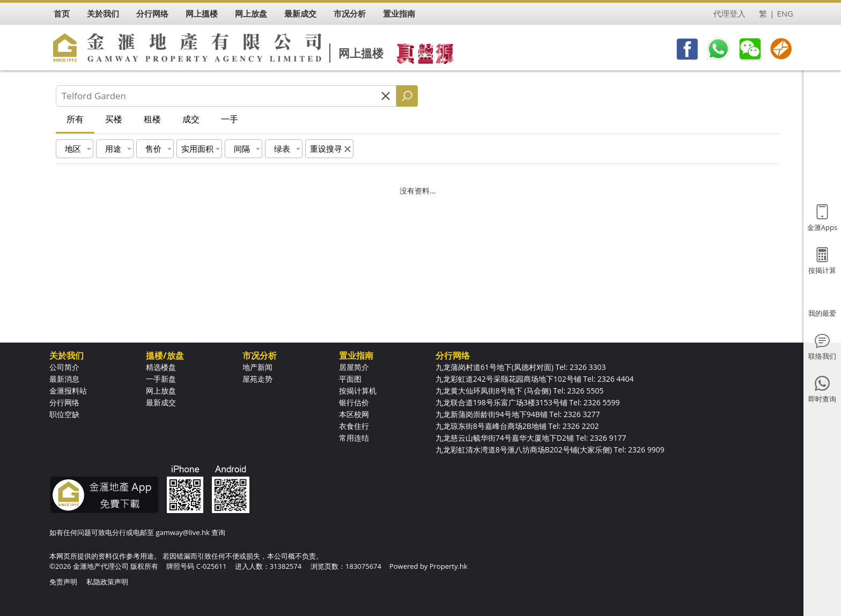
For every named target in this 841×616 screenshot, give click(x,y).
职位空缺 (64, 414)
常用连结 (354, 438)
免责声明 (63, 582)
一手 (230, 119)
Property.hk (449, 566)
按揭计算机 (358, 391)
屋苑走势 (257, 379)
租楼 (152, 119)
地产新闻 (257, 367)
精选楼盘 (161, 367)
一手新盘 (161, 379)
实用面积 (197, 149)
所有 (75, 119)
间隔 (242, 149)
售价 (153, 149)
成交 (191, 119)
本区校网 (354, 414)
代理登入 (729, 13)
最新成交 (161, 402)
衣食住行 (354, 426)
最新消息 (64, 379)
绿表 (282, 149)
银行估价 (354, 402)
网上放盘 (161, 391)
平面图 (350, 379)
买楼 (114, 119)
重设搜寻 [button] (326, 149)
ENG (785, 13)
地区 (73, 149)
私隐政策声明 (107, 582)
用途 (113, 149)
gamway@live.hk (182, 532)
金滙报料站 (68, 391)
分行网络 (64, 402)
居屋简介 (354, 367)
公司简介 (64, 367)
